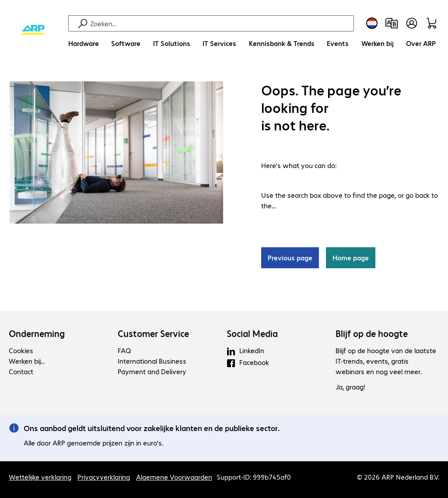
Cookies (21, 350)
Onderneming (37, 333)
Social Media (252, 333)
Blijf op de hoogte (372, 333)
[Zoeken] (221, 23)
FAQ (124, 350)
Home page (351, 258)
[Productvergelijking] (392, 23)
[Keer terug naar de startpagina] (33, 30)
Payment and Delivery (152, 371)
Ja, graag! (350, 387)
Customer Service (153, 333)
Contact (21, 371)
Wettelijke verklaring (40, 477)
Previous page (290, 258)
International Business (152, 361)
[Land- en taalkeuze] (372, 23)
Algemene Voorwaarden (174, 477)
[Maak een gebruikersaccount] (412, 23)
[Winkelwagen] (433, 23)
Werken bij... (27, 361)
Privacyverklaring (104, 477)
